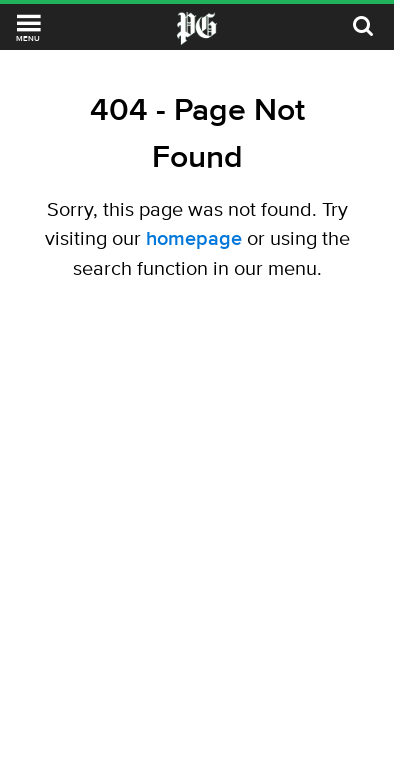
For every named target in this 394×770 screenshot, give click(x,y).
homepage (194, 238)
